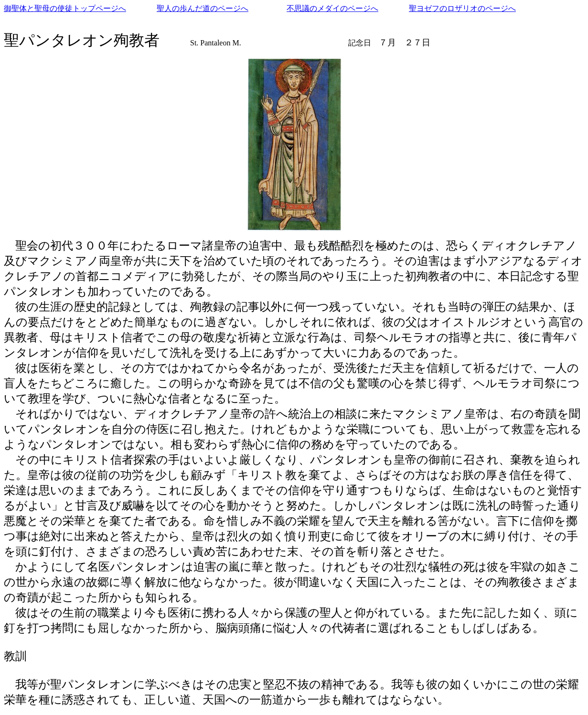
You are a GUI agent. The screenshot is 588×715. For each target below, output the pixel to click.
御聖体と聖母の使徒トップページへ (65, 8)
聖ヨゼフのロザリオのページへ (462, 8)
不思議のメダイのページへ (332, 8)
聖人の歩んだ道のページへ (203, 8)
